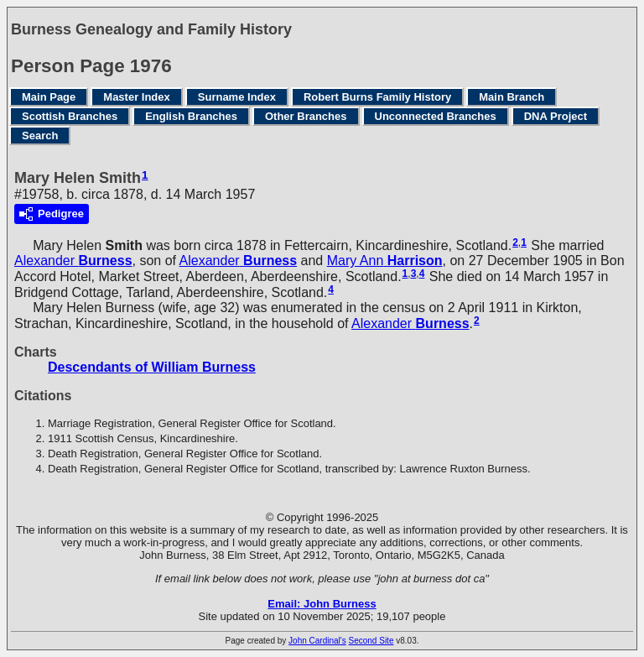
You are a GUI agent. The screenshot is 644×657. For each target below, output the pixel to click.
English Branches (191, 116)
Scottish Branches (70, 116)
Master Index (136, 97)
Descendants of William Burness (152, 367)
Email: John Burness (322, 604)
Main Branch (512, 97)
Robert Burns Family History (377, 97)
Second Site (371, 641)
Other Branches (306, 116)
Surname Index (237, 97)
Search (40, 136)
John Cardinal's (317, 641)
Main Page (49, 97)
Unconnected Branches (436, 116)
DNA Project (556, 116)
